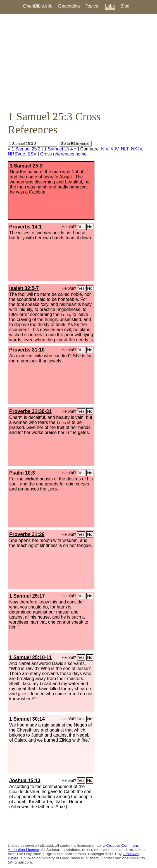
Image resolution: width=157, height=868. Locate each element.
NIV (105, 149)
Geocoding (69, 6)
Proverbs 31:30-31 (30, 411)
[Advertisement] (78, 62)
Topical (92, 6)
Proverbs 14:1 (25, 227)
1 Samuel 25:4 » (60, 149)
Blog (125, 6)
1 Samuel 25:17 (27, 596)
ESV (32, 154)
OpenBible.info (38, 6)
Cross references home (63, 154)
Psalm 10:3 (22, 473)
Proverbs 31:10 (27, 350)
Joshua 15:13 (25, 780)
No (90, 227)
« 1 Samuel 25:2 (24, 149)
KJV (115, 149)
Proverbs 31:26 (27, 534)
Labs (110, 6)
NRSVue (16, 154)
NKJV (136, 149)
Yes (81, 227)
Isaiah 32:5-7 (24, 288)
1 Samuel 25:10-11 (31, 657)
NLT (125, 149)
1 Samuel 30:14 (27, 719)
